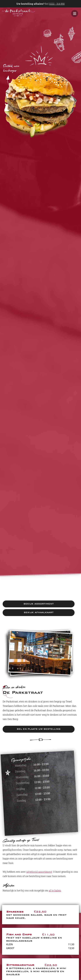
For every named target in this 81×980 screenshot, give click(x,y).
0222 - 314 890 (57, 4)
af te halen (55, 890)
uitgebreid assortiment (39, 872)
